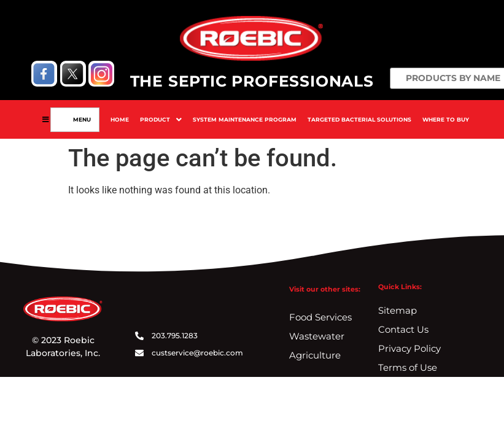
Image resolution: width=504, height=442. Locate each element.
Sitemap (397, 310)
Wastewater (317, 336)
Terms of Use (408, 367)
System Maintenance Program (245, 119)
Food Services (320, 317)
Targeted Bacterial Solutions (359, 119)
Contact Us (403, 329)
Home (120, 119)
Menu (80, 120)
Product (161, 120)
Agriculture (315, 355)
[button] (161, 120)
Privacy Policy (409, 348)
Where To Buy (446, 119)
